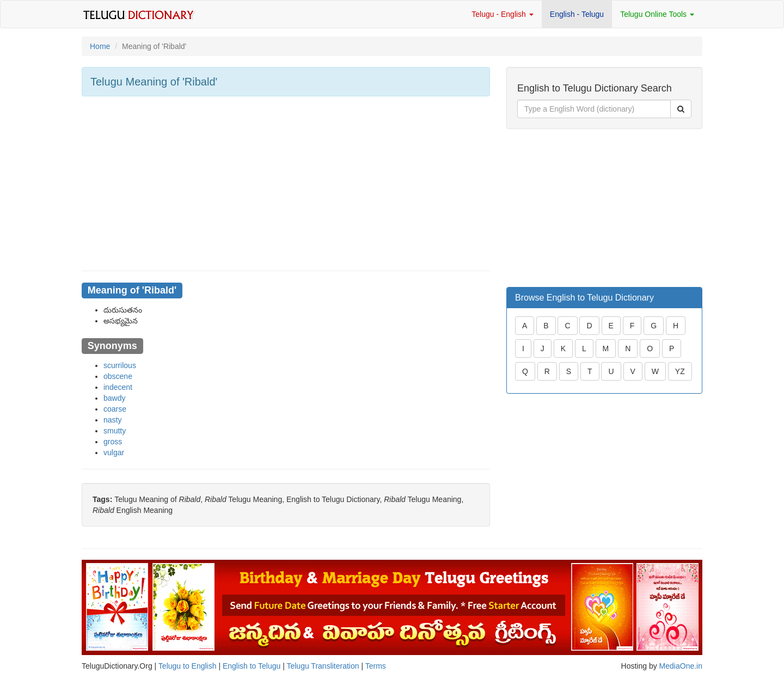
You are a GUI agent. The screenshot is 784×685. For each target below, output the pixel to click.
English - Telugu (577, 14)
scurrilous (120, 365)
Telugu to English (188, 666)
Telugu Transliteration (323, 666)
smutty (115, 431)
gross (113, 442)
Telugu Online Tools (657, 14)
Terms (376, 666)
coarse (115, 409)
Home (100, 46)
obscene (118, 376)
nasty (112, 420)
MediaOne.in (681, 666)
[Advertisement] (286, 184)
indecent (118, 387)
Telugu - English (503, 14)
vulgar (114, 452)
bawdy (114, 398)
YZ (680, 371)
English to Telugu (252, 666)
